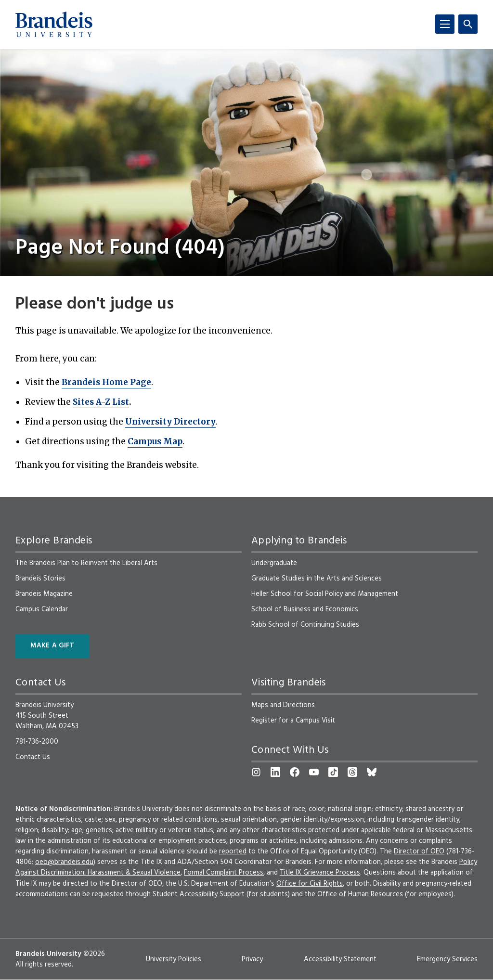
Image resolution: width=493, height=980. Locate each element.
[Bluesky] (372, 772)
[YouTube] (314, 772)
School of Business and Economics (305, 609)
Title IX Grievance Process (320, 873)
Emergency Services (447, 959)
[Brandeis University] (54, 25)
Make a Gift (52, 646)
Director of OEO (419, 851)
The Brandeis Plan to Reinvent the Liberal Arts (86, 563)
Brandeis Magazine (44, 594)
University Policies (174, 959)
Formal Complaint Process (224, 873)
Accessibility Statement (340, 959)
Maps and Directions (283, 705)
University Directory (170, 422)
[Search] (468, 24)
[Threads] (352, 772)
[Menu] (445, 24)
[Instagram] (256, 772)
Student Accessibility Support (199, 894)
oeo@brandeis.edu (64, 862)
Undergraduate (274, 563)
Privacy (252, 959)
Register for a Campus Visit (293, 721)
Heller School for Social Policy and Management (325, 594)
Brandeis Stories (40, 579)
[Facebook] (295, 772)
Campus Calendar (42, 609)
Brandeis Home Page (106, 382)
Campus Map (155, 441)
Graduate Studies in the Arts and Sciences (317, 579)
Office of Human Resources (360, 894)
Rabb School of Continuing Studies (305, 625)
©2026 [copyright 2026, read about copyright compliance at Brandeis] (94, 954)
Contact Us (33, 757)
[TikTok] (333, 772)
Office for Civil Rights (310, 884)
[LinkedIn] (275, 772)
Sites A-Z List (101, 402)
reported (233, 851)
